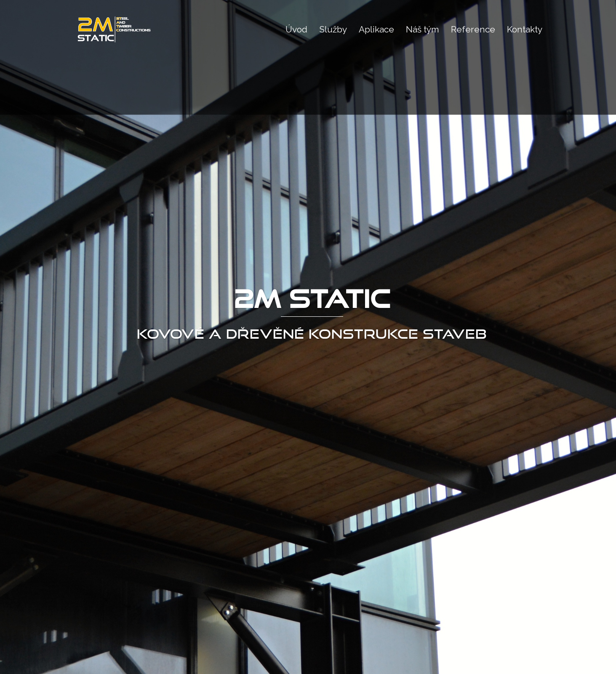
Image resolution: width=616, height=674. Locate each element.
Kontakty (525, 29)
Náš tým (423, 29)
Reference (473, 29)
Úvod (296, 29)
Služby (333, 29)
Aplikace (376, 29)
